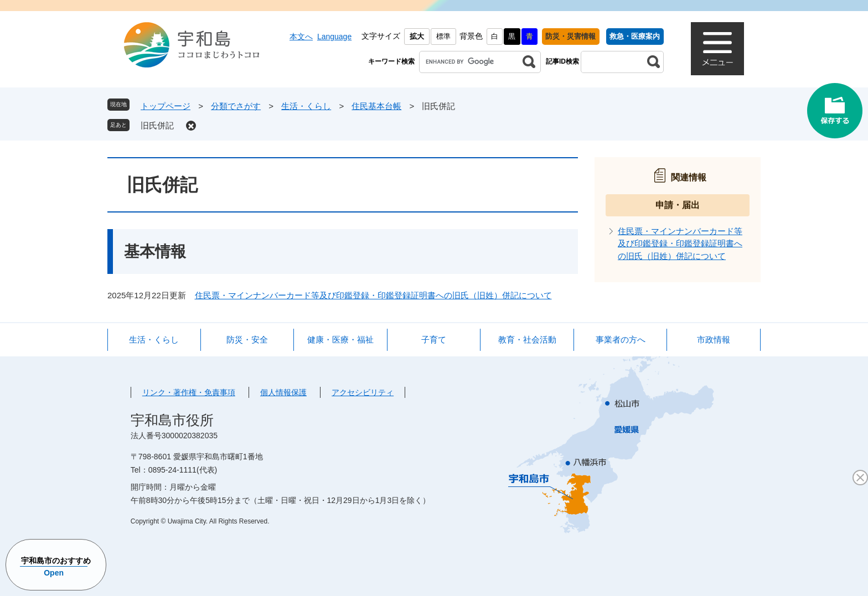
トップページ (166, 106)
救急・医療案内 (635, 36)
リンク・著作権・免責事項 (189, 392)
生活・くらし (306, 106)
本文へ (301, 37)
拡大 (417, 36)
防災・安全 (247, 340)
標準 (443, 36)
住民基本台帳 (376, 106)
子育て (434, 340)
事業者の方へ (621, 340)
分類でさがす (236, 106)
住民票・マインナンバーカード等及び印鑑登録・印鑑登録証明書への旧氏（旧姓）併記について (373, 295)
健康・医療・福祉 (340, 340)
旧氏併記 (157, 125)
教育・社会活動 (527, 340)
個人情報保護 (283, 392)
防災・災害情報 (570, 36)
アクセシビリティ (363, 392)
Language (334, 37)
